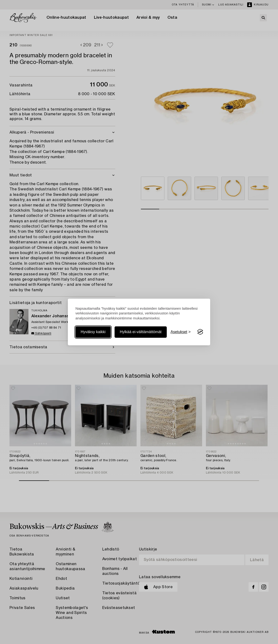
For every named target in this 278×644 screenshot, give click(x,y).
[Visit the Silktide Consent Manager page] (200, 332)
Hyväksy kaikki (93, 332)
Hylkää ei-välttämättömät (141, 332)
